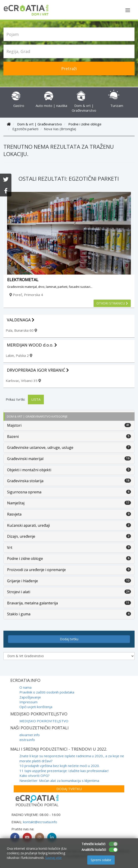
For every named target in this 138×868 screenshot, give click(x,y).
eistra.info (27, 740)
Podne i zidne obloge (85, 124)
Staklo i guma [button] (19, 614)
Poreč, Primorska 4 (26, 295)
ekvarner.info (30, 735)
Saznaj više (53, 858)
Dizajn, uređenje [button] (21, 536)
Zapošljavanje (30, 697)
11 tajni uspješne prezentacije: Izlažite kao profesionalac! (64, 771)
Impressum (28, 702)
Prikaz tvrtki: (15, 399)
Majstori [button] (14, 425)
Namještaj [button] (16, 503)
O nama (25, 687)
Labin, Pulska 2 (19, 355)
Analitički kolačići (94, 850)
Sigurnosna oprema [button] (24, 492)
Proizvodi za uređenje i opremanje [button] (36, 570)
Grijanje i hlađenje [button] (23, 581)
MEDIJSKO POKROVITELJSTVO (44, 721)
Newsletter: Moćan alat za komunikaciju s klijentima (59, 781)
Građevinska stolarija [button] (25, 481)
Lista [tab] (36, 399)
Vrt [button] (10, 548)
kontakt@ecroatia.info (40, 822)
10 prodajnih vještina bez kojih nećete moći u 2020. (60, 766)
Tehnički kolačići (93, 844)
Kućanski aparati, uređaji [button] (28, 525)
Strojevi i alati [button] (19, 592)
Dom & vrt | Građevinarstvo (84, 103)
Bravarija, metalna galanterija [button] (32, 603)
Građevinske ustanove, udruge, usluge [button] (40, 447)
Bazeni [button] (13, 437)
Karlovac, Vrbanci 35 (23, 381)
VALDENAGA (21, 320)
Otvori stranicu (112, 303)
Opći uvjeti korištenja (36, 707)
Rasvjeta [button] (14, 514)
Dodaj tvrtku (69, 639)
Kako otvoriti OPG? (34, 775)
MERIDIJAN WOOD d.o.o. (32, 345)
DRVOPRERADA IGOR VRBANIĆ (38, 370)
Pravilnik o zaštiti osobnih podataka (47, 692)
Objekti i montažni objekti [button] (29, 470)
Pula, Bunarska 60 (21, 330)
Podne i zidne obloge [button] (25, 558)
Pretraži (69, 69)
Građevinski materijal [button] (25, 459)
